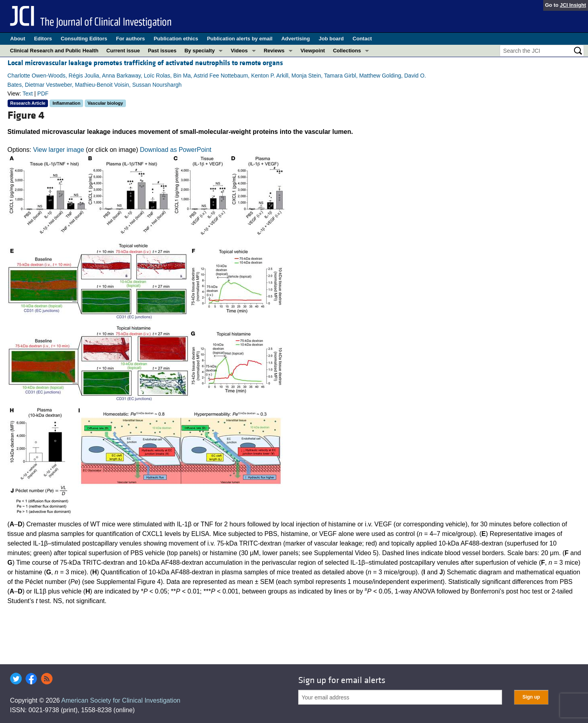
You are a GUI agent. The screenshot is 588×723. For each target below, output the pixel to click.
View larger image (59, 150)
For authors (130, 39)
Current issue (123, 51)
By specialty (199, 51)
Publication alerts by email (240, 39)
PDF (43, 94)
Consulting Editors (84, 39)
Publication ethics (176, 39)
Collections (347, 51)
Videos (239, 51)
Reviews (274, 51)
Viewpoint (313, 51)
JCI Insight (573, 5)
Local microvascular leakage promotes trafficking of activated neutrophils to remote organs (145, 63)
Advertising (296, 39)
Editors (43, 39)
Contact (362, 39)
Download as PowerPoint (176, 150)
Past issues (162, 51)
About (18, 39)
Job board (331, 39)
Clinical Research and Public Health (54, 51)
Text (28, 94)
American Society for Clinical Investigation (121, 700)
